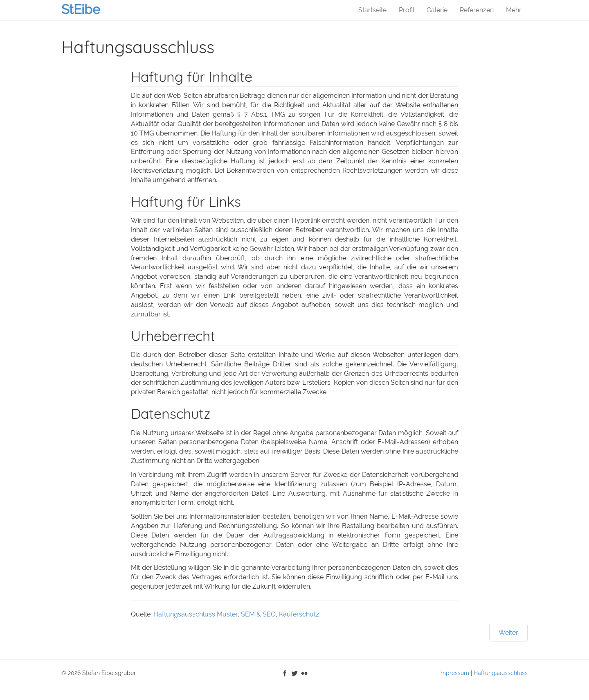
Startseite (372, 10)
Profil (407, 10)
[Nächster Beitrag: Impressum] (508, 633)
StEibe (81, 9)
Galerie (437, 10)
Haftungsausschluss (501, 673)
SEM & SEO (258, 614)
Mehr (514, 10)
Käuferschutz (299, 614)
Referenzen (477, 10)
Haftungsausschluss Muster (196, 614)
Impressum (454, 673)
